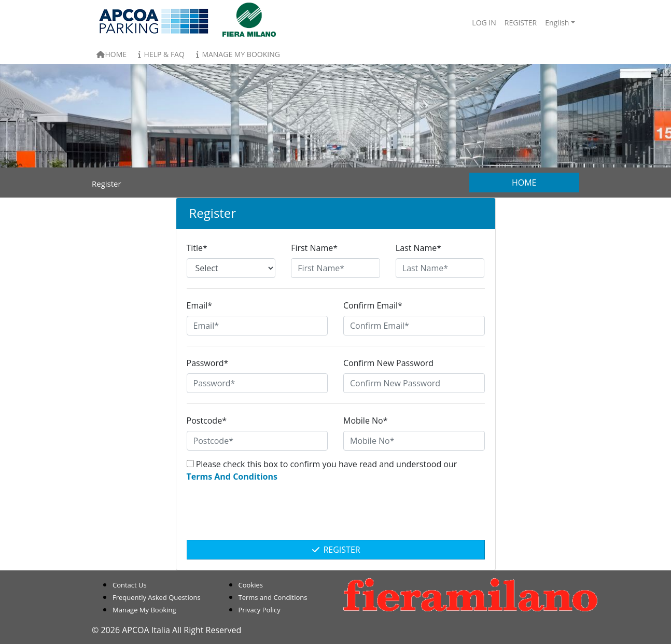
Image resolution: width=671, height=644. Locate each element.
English (557, 23)
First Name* (314, 248)
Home (111, 54)
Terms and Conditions (273, 597)
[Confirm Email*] (414, 326)
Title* (197, 248)
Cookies (251, 585)
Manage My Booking (236, 54)
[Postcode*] (257, 441)
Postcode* (207, 421)
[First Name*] (336, 268)
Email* (199, 305)
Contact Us (130, 585)
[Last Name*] (440, 268)
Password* (208, 363)
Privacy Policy (260, 610)
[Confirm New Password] (414, 383)
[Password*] (257, 383)
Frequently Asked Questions (157, 597)
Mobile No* (366, 421)
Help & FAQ (160, 54)
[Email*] (257, 326)
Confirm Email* (373, 305)
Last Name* (418, 248)
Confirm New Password (388, 363)
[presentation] (336, 516)
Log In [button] (484, 23)
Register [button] (521, 23)
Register (335, 550)
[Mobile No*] (414, 441)
